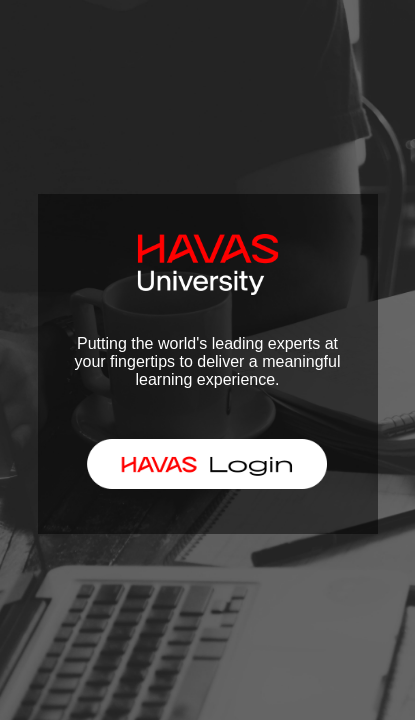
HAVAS (198, 462)
